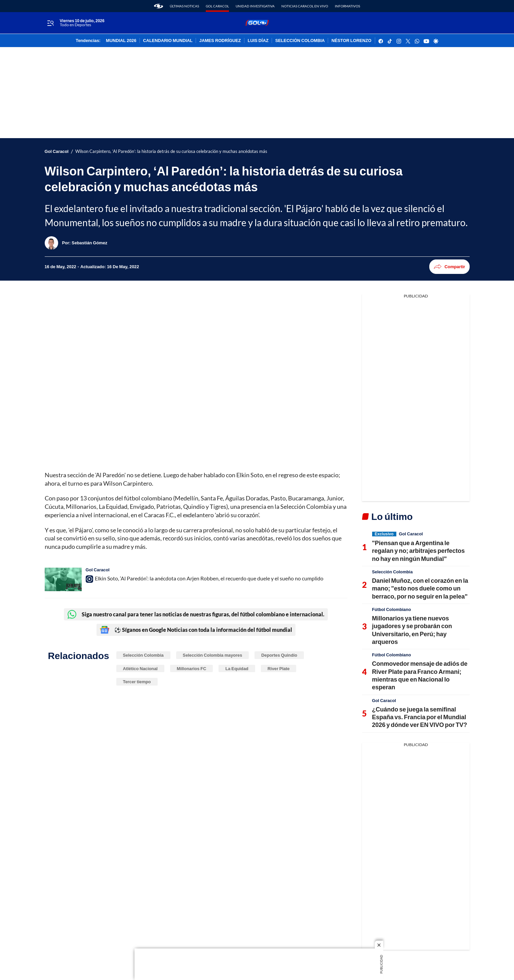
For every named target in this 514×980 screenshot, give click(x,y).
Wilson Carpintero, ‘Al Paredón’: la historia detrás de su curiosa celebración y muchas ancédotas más (171, 151)
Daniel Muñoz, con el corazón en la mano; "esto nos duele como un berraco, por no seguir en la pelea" (420, 588)
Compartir (449, 267)
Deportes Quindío (279, 655)
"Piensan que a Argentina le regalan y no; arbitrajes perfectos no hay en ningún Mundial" (419, 551)
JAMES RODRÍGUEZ (220, 41)
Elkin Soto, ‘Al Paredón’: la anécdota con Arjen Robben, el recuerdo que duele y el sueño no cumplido (209, 578)
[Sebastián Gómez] (89, 243)
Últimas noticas (184, 6)
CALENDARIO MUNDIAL (168, 41)
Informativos (347, 6)
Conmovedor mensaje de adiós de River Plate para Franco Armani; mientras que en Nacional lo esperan (420, 675)
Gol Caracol (217, 6)
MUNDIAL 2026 (121, 41)
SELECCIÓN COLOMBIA (300, 41)
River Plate (279, 668)
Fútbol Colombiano (392, 609)
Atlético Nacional (140, 668)
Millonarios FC (192, 668)
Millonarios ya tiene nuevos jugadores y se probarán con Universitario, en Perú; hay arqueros (412, 630)
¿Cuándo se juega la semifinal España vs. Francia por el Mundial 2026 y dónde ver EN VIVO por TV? (420, 717)
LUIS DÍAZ (258, 41)
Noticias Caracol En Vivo (305, 6)
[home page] (159, 6)
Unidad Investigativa (255, 6)
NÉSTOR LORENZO (351, 41)
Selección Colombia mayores (213, 655)
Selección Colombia (143, 655)
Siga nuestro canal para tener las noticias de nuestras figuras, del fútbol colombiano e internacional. (196, 614)
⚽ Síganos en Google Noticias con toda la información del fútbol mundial (196, 630)
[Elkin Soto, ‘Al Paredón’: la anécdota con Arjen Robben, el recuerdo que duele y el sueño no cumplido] (63, 579)
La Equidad (237, 668)
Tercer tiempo (137, 682)
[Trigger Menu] (51, 23)
